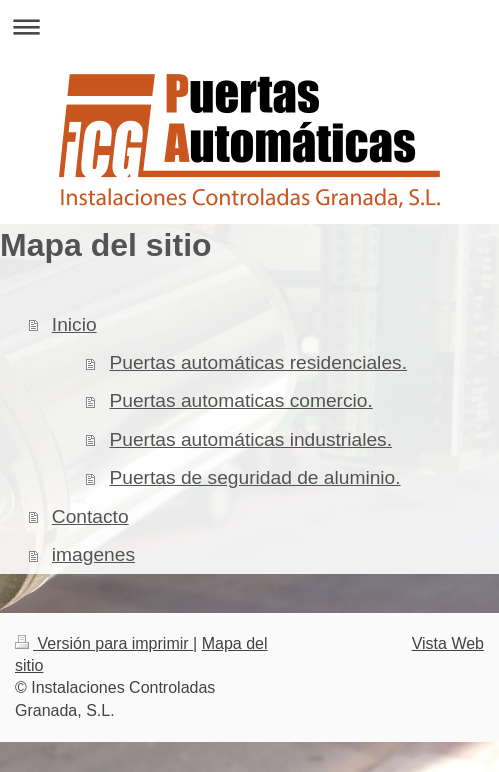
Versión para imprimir (104, 643)
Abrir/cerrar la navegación (249, 26)
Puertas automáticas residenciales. (258, 362)
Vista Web (448, 643)
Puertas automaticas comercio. (240, 400)
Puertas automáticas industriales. (250, 439)
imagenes (93, 554)
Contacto (90, 516)
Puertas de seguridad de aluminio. (254, 477)
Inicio (74, 324)
